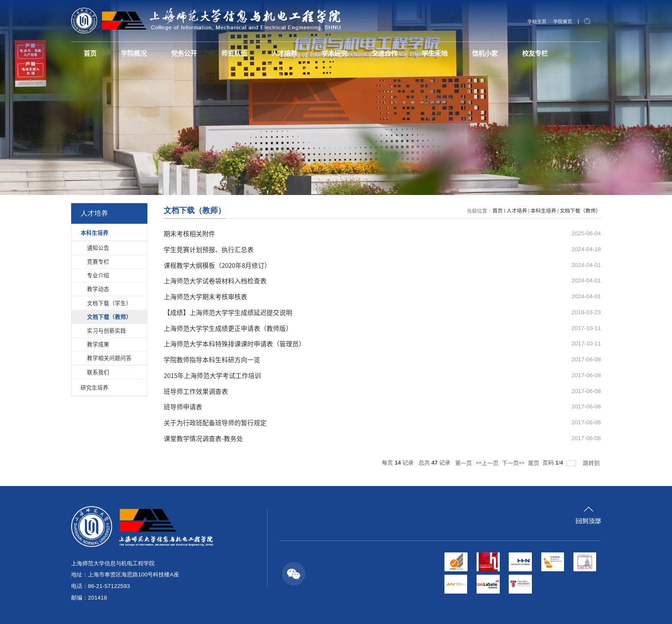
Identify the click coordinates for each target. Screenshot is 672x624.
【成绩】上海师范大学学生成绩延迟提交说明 (228, 312)
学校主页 (534, 21)
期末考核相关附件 (189, 233)
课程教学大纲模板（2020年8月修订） (217, 265)
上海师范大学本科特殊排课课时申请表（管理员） (234, 343)
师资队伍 (245, 54)
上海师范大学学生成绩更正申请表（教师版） (228, 328)
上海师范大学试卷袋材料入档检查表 (215, 280)
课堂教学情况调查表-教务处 (203, 438)
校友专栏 (566, 54)
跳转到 (592, 463)
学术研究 (352, 54)
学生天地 (459, 54)
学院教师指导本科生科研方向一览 (212, 359)
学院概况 (138, 54)
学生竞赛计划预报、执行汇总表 (209, 249)
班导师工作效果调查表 (196, 391)
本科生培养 (543, 210)
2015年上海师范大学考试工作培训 (212, 375)
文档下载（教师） (580, 210)
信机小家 (513, 54)
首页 (91, 54)
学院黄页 (562, 21)
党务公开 (191, 54)
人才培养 (298, 54)
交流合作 (405, 54)
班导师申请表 (183, 406)
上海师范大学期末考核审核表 (205, 296)
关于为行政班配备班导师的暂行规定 (215, 422)
